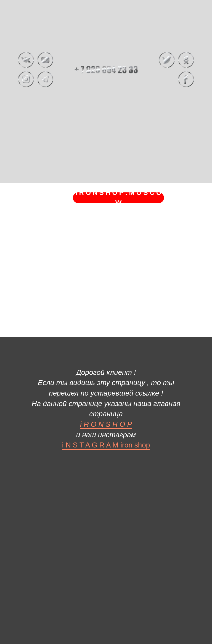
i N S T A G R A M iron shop (106, 445)
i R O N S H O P (106, 424)
